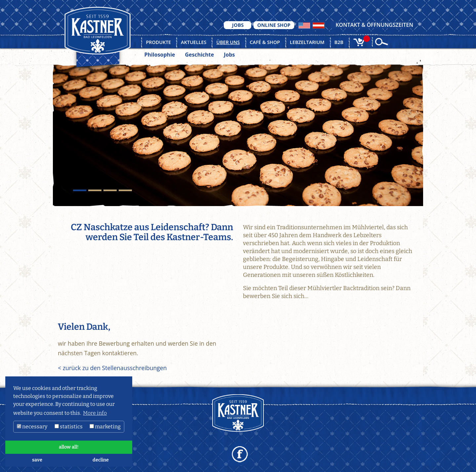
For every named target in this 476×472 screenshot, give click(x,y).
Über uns (228, 42)
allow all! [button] (69, 447)
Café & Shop (265, 42)
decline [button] (101, 460)
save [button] (37, 460)
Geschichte (199, 55)
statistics (69, 427)
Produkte (158, 42)
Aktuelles (194, 42)
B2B (339, 42)
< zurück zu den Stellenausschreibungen (112, 368)
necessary (32, 427)
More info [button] (95, 413)
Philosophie (159, 55)
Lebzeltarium (307, 42)
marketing (105, 427)
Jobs (229, 55)
